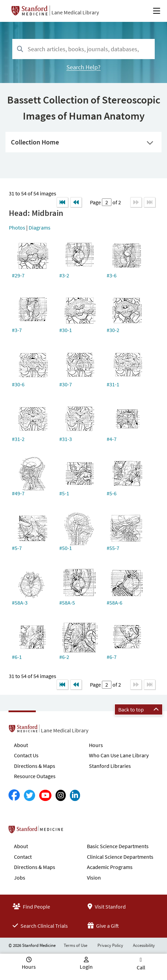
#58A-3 (20, 603)
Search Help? (83, 67)
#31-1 (113, 384)
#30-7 (66, 384)
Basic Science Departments (118, 846)
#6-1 (17, 657)
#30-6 (18, 384)
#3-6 (112, 275)
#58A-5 (67, 603)
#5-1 (64, 493)
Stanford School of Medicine (75, 831)
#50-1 (66, 548)
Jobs (20, 878)
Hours (96, 745)
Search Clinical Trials (40, 926)
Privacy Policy (110, 945)
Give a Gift (103, 926)
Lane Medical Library (75, 12)
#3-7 (17, 330)
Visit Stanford (107, 907)
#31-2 (18, 439)
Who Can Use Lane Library (119, 755)
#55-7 (113, 548)
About (21, 745)
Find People (31, 907)
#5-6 (112, 493)
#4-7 (112, 439)
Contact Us (26, 755)
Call (141, 967)
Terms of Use (75, 945)
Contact (23, 857)
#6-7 (112, 657)
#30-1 (66, 330)
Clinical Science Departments (120, 857)
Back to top (139, 709)
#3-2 (64, 275)
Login (86, 967)
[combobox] (83, 49)
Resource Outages (35, 776)
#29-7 (18, 275)
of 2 (116, 202)
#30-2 (113, 330)
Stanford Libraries (110, 766)
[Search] (20, 49)
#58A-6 (115, 603)
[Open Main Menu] (157, 11)
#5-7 (17, 548)
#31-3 (66, 439)
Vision (94, 878)
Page (96, 202)
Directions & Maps (35, 766)
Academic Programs (110, 867)
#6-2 (64, 657)
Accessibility (144, 945)
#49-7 (18, 493)
